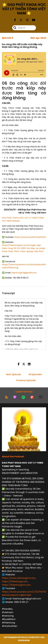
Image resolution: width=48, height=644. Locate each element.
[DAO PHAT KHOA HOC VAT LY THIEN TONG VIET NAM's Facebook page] (15, 20)
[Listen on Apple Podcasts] (15, 397)
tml (42, 251)
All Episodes (35, 374)
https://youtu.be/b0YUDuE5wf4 (30, 237)
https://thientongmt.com (16, 585)
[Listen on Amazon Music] (41, 397)
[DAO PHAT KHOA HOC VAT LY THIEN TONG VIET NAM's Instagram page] (26, 20)
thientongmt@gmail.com (24, 273)
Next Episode (14, 374)
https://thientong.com (15, 581)
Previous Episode (26, 380)
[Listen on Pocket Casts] (32, 397)
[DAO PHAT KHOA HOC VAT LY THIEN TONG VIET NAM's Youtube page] (32, 20)
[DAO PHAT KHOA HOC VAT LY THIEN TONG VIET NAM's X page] (19, 20)
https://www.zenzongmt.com (19, 578)
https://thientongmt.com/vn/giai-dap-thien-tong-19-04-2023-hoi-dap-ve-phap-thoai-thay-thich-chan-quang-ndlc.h (24, 248)
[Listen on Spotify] (23, 397)
